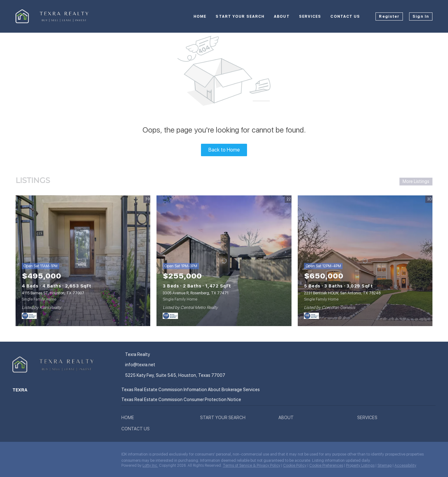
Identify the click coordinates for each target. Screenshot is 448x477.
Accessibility (405, 465)
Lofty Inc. (150, 465)
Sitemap (385, 465)
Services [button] (310, 16)
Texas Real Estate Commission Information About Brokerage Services (191, 390)
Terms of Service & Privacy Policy (252, 465)
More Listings (416, 181)
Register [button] (389, 16)
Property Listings (360, 465)
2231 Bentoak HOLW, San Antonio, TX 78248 (342, 293)
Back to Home (224, 150)
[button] (129, 419)
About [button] (282, 16)
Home (200, 16)
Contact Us (345, 16)
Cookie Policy (295, 465)
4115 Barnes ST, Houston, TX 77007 (53, 293)
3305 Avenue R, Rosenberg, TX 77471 (196, 293)
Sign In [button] (421, 16)
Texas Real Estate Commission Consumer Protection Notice (181, 400)
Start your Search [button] (240, 16)
